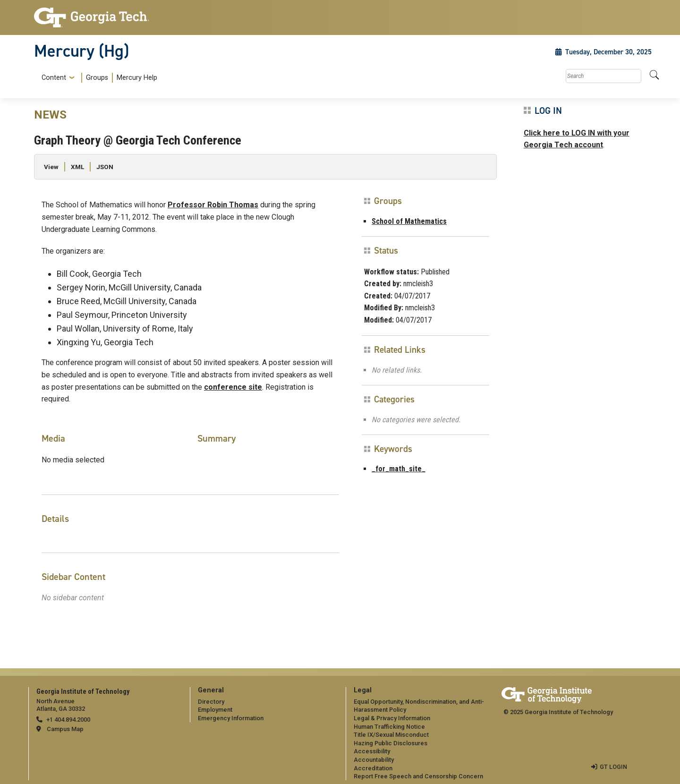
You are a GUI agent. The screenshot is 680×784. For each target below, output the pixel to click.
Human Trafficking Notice (389, 727)
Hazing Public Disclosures (391, 743)
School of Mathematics (409, 221)
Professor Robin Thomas (213, 205)
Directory (211, 702)
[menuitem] (98, 78)
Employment (215, 710)
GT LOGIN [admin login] (613, 767)
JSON (105, 167)
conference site (233, 387)
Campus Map (65, 729)
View (51, 167)
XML (77, 167)
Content (54, 78)
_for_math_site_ (399, 469)
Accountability (374, 760)
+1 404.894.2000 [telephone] (68, 720)
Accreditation (373, 768)
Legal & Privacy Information (392, 718)
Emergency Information (231, 718)
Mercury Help (137, 78)
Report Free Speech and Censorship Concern (418, 776)
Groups (97, 78)
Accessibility (372, 751)
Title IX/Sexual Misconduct (391, 735)
